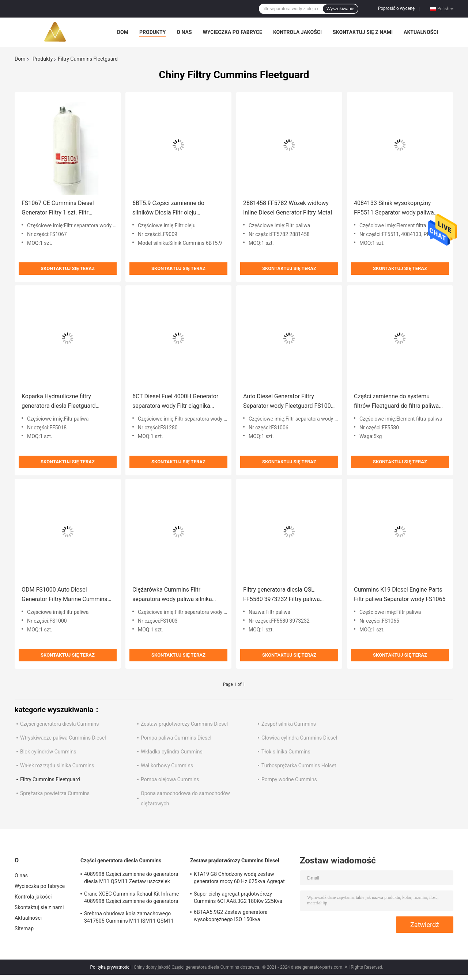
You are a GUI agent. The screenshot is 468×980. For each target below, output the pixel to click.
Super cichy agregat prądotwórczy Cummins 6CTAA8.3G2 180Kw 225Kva (238, 897)
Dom (123, 32)
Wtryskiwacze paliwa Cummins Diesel (63, 738)
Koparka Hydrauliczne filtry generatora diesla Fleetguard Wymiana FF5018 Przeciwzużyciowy (59, 402)
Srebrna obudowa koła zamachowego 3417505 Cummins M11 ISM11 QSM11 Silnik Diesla (129, 918)
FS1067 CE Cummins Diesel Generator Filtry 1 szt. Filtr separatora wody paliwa (58, 208)
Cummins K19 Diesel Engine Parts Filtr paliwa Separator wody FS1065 (400, 594)
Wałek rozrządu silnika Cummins (57, 766)
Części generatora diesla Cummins (60, 724)
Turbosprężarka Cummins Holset (299, 766)
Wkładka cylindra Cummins (172, 752)
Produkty (152, 32)
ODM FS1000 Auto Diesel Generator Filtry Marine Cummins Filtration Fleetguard (65, 595)
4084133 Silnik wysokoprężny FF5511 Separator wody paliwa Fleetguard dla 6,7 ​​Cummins (394, 208)
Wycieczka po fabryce (233, 32)
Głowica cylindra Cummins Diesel (299, 738)
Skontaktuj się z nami (363, 32)
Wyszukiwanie (340, 9)
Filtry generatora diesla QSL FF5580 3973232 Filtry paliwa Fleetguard (282, 595)
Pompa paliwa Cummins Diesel (176, 738)
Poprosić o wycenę (396, 8)
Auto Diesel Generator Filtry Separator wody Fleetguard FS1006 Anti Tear (289, 402)
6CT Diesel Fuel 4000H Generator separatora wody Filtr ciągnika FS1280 (175, 402)
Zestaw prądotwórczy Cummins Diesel (184, 724)
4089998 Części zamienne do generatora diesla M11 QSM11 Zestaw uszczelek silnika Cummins (131, 879)
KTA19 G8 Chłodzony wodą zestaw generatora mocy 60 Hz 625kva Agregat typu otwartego (239, 879)
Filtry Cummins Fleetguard (50, 779)
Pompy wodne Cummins (289, 779)
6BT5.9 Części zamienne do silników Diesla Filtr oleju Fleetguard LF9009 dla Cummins (175, 208)
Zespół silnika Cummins (289, 724)
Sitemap (24, 928)
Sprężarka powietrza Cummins (55, 793)
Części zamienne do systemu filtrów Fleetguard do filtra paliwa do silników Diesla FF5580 (396, 402)
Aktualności (421, 32)
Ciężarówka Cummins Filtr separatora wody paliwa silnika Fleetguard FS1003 (172, 595)
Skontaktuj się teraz (68, 268)
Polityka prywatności (110, 967)
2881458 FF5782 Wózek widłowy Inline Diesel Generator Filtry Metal (288, 208)
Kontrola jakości (297, 32)
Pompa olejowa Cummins (170, 779)
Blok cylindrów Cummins (48, 752)
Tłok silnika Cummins (286, 752)
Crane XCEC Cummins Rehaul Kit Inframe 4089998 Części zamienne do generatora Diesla (131, 899)
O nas (184, 32)
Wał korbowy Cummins (167, 766)
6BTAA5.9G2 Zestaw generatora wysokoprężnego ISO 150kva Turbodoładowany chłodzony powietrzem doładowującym (241, 917)
